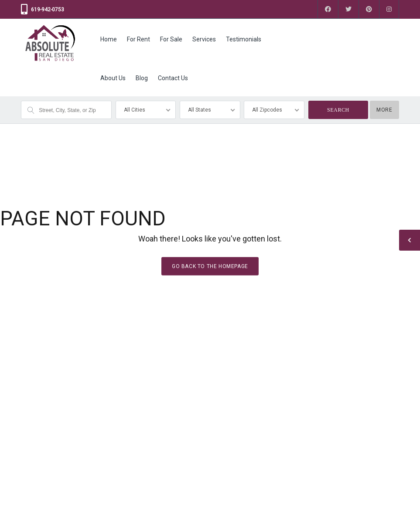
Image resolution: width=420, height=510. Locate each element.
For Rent (138, 39)
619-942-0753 (48, 10)
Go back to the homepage (210, 266)
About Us (113, 78)
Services (204, 39)
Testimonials (244, 39)
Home (109, 39)
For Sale (171, 39)
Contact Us (173, 78)
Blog (142, 78)
